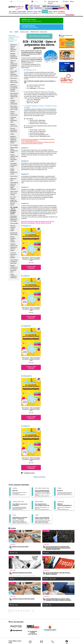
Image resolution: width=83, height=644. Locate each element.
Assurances (62, 12)
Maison (55, 12)
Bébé (10, 12)
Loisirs (35, 12)
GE (11, 2)
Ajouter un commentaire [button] (39, 477)
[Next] (31, 611)
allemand (47, 76)
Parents (15, 12)
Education (30, 12)
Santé (40, 12)
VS (15, 2)
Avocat (53, 2)
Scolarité (45, 12)
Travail (51, 12)
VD (9, 2)
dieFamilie (19, 2)
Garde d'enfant (22, 12)
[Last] (33, 611)
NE (13, 2)
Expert (49, 2)
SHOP (23, 2)
